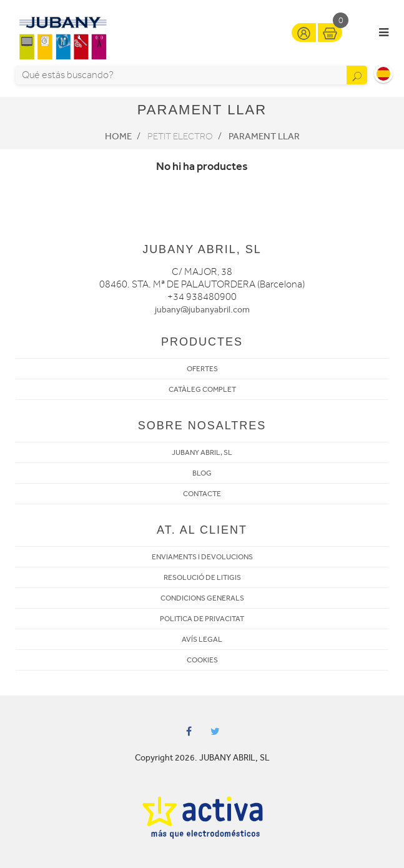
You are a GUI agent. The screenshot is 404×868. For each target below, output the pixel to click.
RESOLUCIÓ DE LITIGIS (202, 577)
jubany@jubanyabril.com (202, 310)
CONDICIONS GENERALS (202, 598)
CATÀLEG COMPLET (202, 389)
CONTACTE (202, 494)
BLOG (202, 473)
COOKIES (202, 660)
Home (118, 136)
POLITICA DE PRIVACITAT (202, 619)
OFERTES (202, 369)
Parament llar (264, 136)
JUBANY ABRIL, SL (202, 452)
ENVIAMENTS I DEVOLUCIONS (202, 557)
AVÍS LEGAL (202, 639)
